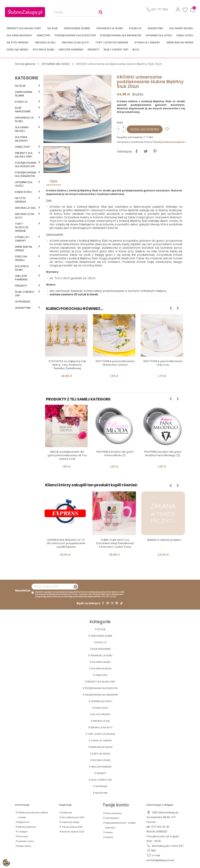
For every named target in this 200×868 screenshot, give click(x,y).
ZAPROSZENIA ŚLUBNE (77, 28)
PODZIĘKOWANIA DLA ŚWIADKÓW (121, 35)
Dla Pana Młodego (19, 35)
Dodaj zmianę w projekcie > (170, 142)
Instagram (117, 603)
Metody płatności (27, 827)
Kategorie (27, 78)
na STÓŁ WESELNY (18, 42)
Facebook (103, 603)
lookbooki (67, 813)
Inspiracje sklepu (71, 822)
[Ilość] (121, 129)
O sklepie (22, 832)
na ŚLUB (52, 28)
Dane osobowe (113, 813)
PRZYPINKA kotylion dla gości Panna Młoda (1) (115, 453)
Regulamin (24, 822)
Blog (136, 50)
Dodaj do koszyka (145, 129)
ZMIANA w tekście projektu (164, 540)
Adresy (109, 832)
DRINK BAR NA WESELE (180, 42)
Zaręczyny (43, 35)
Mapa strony (25, 846)
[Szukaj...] (79, 12)
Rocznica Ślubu (44, 50)
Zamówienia (112, 818)
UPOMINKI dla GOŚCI (159, 35)
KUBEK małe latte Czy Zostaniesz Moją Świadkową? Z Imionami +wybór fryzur (115, 543)
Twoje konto (116, 805)
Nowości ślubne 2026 (73, 832)
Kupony (109, 837)
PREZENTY (93, 50)
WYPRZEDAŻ (23, 302)
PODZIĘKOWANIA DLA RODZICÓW (75, 35)
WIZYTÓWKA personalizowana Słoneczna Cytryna (115, 363)
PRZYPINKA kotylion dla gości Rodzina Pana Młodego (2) (163, 453)
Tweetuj (146, 151)
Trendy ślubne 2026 (72, 827)
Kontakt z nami (26, 841)
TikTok (121, 603)
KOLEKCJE (135, 28)
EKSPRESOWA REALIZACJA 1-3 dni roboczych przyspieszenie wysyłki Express (66, 543)
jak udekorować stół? (73, 817)
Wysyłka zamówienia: (130, 137)
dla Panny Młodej (181, 28)
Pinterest (155, 151)
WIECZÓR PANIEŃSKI (71, 50)
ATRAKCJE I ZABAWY (147, 42)
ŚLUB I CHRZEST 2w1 (116, 50)
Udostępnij (136, 151)
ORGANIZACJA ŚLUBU (110, 28)
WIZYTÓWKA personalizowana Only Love (163, 363)
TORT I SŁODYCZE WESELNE (112, 42)
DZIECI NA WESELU (18, 50)
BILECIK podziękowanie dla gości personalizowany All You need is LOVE (67, 455)
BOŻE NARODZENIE (23, 110)
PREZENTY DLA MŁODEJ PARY (24, 28)
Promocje (23, 836)
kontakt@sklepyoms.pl (160, 860)
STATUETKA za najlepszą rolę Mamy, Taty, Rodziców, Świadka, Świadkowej (67, 365)
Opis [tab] (54, 181)
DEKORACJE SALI (45, 42)
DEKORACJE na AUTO (75, 42)
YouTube (108, 603)
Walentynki (155, 28)
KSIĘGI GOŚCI (185, 35)
